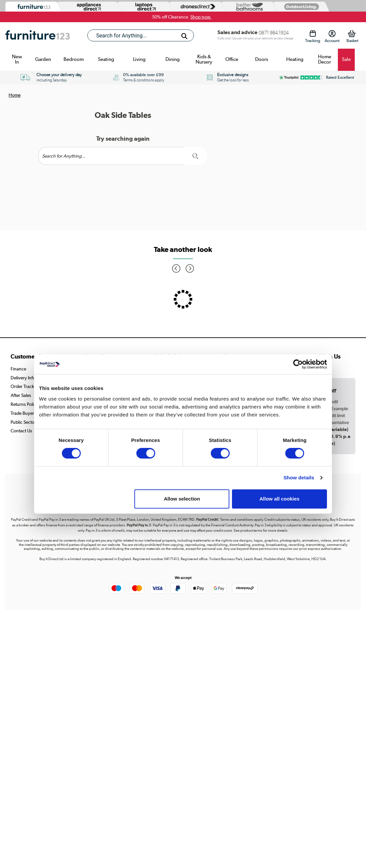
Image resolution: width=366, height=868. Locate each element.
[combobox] (141, 35)
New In (17, 59)
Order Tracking (25, 386)
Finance (18, 369)
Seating (106, 59)
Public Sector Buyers (31, 422)
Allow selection (182, 499)
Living (139, 59)
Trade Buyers (23, 413)
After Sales (21, 395)
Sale (346, 59)
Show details (299, 478)
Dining (173, 59)
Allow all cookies (279, 499)
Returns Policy (24, 404)
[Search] (184, 36)
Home (15, 95)
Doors (262, 59)
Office (232, 59)
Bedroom (74, 59)
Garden (43, 59)
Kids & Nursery (204, 59)
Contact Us (21, 431)
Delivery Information (31, 378)
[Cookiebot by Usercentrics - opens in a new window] (298, 364)
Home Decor (325, 59)
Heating (295, 59)
